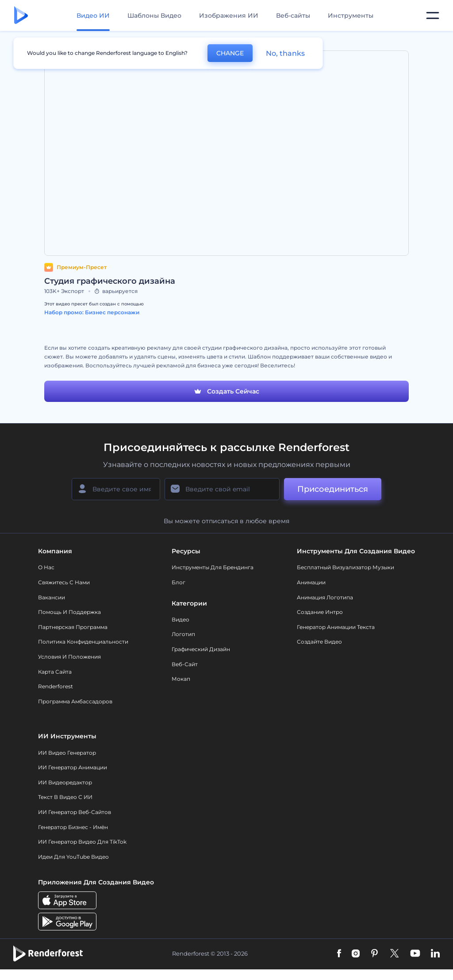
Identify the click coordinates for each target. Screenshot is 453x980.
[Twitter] (394, 954)
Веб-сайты (293, 15)
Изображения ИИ (229, 15)
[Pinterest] (374, 954)
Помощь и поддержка (69, 612)
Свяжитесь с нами (64, 582)
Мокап (181, 679)
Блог (179, 582)
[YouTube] (415, 954)
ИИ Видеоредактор (65, 782)
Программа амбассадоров (75, 701)
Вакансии (52, 597)
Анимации (311, 582)
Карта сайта (55, 672)
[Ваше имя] (116, 489)
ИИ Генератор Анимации (73, 767)
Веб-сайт (185, 664)
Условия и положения (69, 657)
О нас (46, 567)
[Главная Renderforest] (21, 16)
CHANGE (230, 53)
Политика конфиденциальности (83, 642)
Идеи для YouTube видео (73, 857)
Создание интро (320, 612)
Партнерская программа (73, 627)
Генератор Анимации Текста (336, 627)
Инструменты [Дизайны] (351, 15)
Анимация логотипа (325, 597)
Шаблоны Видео (154, 15)
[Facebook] (339, 954)
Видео (180, 619)
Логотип (183, 634)
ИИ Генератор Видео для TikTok (82, 842)
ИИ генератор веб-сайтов (75, 812)
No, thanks (285, 53)
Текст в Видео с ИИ (65, 797)
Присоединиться (333, 489)
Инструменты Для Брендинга (213, 567)
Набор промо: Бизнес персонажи (92, 312)
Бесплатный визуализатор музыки (346, 567)
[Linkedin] (435, 954)
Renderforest (56, 686)
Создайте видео (319, 642)
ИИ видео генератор (67, 753)
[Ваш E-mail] (222, 489)
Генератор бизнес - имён (73, 827)
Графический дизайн (201, 649)
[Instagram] (356, 954)
